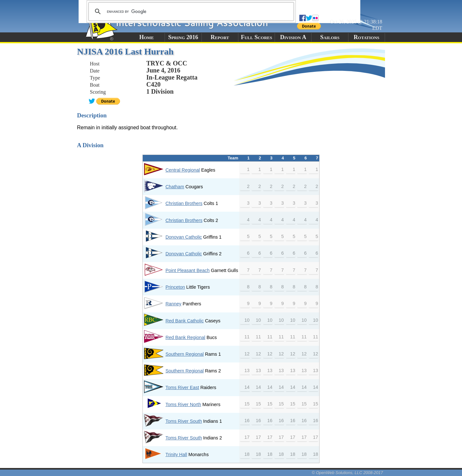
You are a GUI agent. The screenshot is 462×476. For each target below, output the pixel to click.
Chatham (175, 187)
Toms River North (183, 404)
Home (146, 37)
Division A (293, 37)
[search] (190, 12)
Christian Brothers (184, 203)
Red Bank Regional (185, 337)
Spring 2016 (183, 37)
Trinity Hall (176, 455)
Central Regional (183, 170)
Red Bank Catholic (185, 321)
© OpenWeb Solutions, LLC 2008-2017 (347, 473)
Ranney (174, 304)
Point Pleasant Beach (188, 270)
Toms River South (184, 421)
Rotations (366, 37)
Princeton (175, 287)
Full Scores (257, 37)
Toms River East (182, 387)
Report (220, 37)
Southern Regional (185, 354)
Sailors (330, 37)
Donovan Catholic (184, 237)
